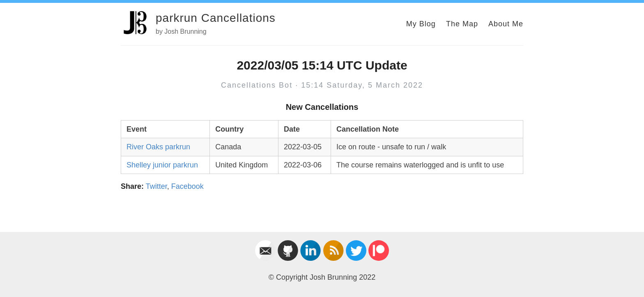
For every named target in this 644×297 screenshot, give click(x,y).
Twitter (156, 186)
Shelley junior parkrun (162, 165)
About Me (506, 24)
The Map (462, 24)
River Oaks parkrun (158, 147)
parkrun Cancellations (216, 18)
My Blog (421, 24)
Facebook (187, 186)
